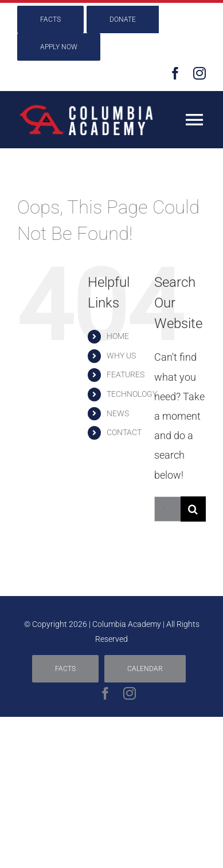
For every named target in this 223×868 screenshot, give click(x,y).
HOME (118, 336)
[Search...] (167, 509)
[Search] (193, 509)
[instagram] (199, 73)
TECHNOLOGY (132, 394)
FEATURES (126, 374)
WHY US (121, 356)
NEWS (118, 413)
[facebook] (175, 73)
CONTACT (124, 432)
